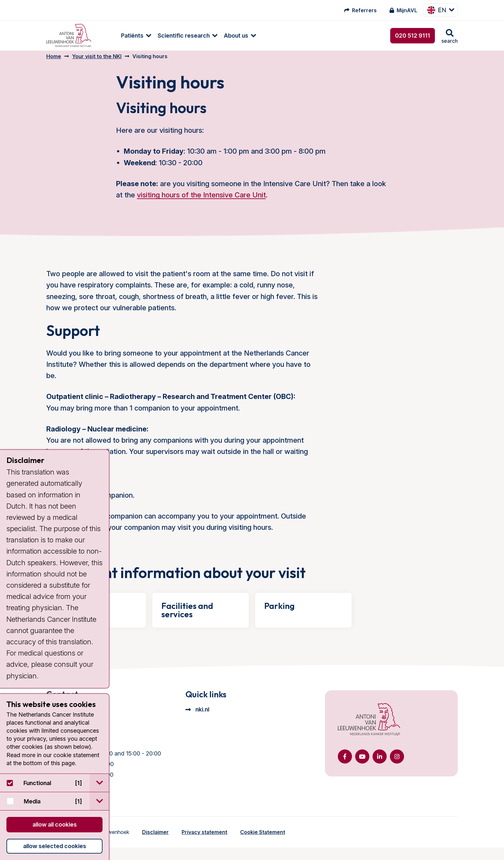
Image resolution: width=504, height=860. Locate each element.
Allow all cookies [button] (55, 824)
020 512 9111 (413, 36)
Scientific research (167, 36)
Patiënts (115, 36)
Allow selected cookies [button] (55, 846)
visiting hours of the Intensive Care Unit (201, 200)
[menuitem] (116, 36)
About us (219, 36)
